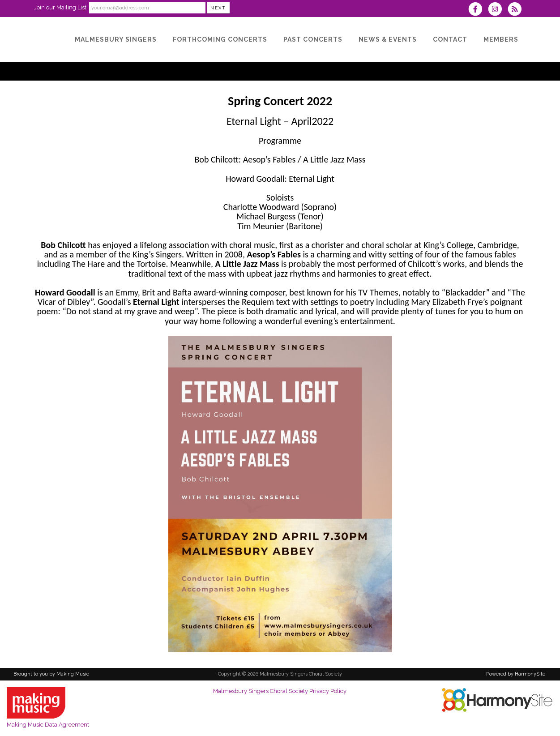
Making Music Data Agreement (48, 725)
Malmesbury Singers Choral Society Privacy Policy (280, 691)
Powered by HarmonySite (516, 674)
